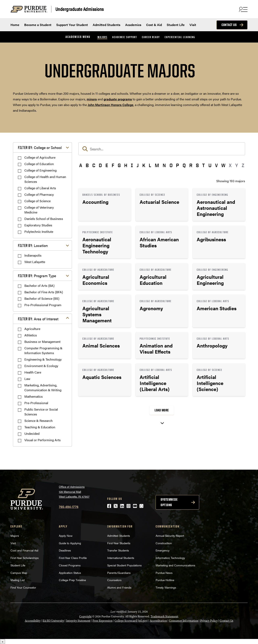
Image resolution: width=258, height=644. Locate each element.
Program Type (37, 276)
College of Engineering (41, 170)
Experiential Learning (180, 37)
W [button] (223, 165)
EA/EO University (53, 621)
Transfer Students (118, 550)
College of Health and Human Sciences (45, 179)
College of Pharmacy (39, 194)
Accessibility (33, 621)
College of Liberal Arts (40, 188)
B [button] (87, 165)
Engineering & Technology (43, 359)
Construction (164, 543)
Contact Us (229, 25)
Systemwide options (169, 502)
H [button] (126, 165)
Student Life (176, 25)
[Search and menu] (243, 9)
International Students (121, 558)
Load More (162, 410)
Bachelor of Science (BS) (42, 298)
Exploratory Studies (38, 225)
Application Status (70, 573)
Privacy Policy (209, 621)
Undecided (32, 433)
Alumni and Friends (119, 587)
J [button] (138, 165)
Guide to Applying (70, 543)
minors (92, 99)
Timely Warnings (166, 587)
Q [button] (184, 165)
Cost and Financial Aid (24, 550)
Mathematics (34, 396)
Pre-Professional (36, 403)
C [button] (94, 165)
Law (27, 379)
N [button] (164, 165)
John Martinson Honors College (111, 105)
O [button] (171, 165)
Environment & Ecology (41, 366)
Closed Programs (70, 565)
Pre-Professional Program (43, 305)
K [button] (144, 165)
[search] (162, 149)
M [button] (157, 165)
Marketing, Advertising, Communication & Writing (43, 388)
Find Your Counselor (23, 587)
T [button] (203, 165)
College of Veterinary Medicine (39, 210)
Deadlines (65, 550)
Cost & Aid (154, 25)
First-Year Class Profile (73, 558)
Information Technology (170, 558)
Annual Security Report (170, 536)
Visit (193, 25)
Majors (102, 37)
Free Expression (102, 621)
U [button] (210, 165)
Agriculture (32, 329)
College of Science (37, 201)
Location (33, 245)
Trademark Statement (164, 616)
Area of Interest (38, 319)
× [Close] (3, 641)
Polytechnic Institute (39, 231)
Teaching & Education (40, 427)
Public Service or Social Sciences (41, 412)
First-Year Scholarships (25, 558)
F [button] (113, 165)
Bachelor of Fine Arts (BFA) (44, 292)
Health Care (33, 372)
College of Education (39, 164)
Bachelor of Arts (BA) (39, 286)
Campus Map (19, 573)
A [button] (81, 165)
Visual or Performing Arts (43, 440)
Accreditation (158, 621)
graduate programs (118, 99)
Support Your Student (72, 25)
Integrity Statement (78, 621)
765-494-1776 (69, 507)
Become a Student (38, 25)
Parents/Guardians (119, 573)
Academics (133, 25)
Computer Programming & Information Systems (43, 350)
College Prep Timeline (72, 580)
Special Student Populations (124, 565)
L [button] (150, 165)
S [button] (197, 165)
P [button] (177, 165)
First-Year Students (119, 543)
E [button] (107, 165)
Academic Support (125, 37)
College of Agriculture (40, 157)
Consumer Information (184, 621)
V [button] (216, 165)
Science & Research (38, 421)
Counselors (114, 580)
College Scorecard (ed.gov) (131, 621)
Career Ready (151, 37)
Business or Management (42, 342)
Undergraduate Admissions (80, 9)
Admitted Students (107, 25)
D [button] (100, 165)
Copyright (85, 616)
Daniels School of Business (44, 219)
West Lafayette (35, 262)
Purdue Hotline (165, 580)
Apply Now (66, 536)
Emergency (163, 550)
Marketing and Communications (175, 565)
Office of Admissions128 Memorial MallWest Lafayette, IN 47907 (74, 492)
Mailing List (18, 580)
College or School (40, 147)
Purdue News (164, 573)
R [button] (191, 165)
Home (15, 25)
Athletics (31, 335)
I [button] (132, 165)
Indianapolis (33, 255)
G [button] (119, 165)
